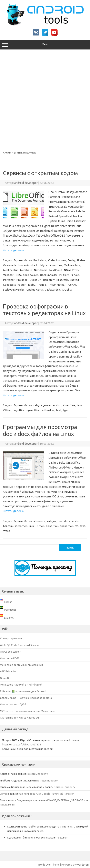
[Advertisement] (45, 100)
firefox (81, 260)
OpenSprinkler (49, 275)
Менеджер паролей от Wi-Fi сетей (21, 685)
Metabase (26, 270)
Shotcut (74, 280)
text (59, 410)
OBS (18, 275)
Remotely (49, 280)
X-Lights (67, 290)
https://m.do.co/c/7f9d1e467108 (21, 744)
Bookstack (40, 260)
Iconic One (44, 865)
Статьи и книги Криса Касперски (20, 718)
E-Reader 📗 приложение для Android (23, 691)
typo (66, 410)
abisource (39, 521)
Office (7, 410)
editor (57, 405)
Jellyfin (43, 265)
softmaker (48, 410)
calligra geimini (42, 405)
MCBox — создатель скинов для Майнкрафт (28, 711)
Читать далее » (13, 250)
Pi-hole (75, 275)
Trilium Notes (56, 285)
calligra (51, 521)
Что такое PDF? (10, 658)
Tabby (31, 285)
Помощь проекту (37, 774)
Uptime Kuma (35, 290)
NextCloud (56, 270)
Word (7, 531)
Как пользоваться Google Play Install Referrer (46, 794)
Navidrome (41, 270)
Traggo (42, 285)
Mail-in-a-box (72, 265)
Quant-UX (35, 280)
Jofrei (3, 794)
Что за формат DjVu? (13, 704)
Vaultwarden (52, 290)
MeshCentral (11, 270)
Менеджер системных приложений (21, 665)
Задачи (18, 260)
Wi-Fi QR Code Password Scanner (20, 645)
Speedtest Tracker (14, 285)
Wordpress (83, 865)
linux (80, 405)
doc (60, 521)
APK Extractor (8, 671)
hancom (8, 526)
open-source (30, 275)
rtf (76, 526)
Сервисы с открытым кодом (40, 173)
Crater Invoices (57, 260)
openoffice (33, 410)
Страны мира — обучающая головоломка (26, 698)
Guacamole (10, 265)
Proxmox (22, 280)
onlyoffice (19, 410)
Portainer (9, 280)
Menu (45, 45)
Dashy (72, 260)
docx (67, 521)
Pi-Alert (64, 275)
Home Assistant (28, 265)
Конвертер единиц (12, 638)
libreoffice (56, 265)
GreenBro (6, 678)
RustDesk (62, 280)
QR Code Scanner (10, 652)
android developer (26, 183)
